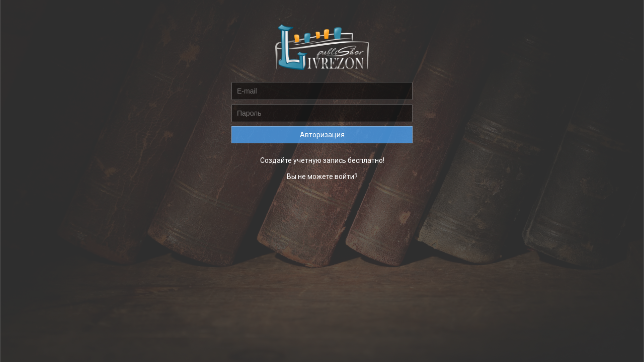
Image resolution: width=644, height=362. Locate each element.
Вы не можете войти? (322, 176)
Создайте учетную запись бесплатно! (322, 160)
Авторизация (322, 135)
